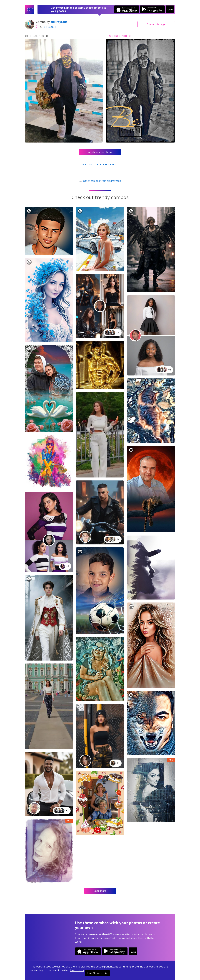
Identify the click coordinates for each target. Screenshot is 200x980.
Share (156, 24)
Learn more (77, 970)
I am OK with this (97, 973)
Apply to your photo (100, 152)
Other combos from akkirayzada (100, 181)
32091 (50, 27)
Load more (100, 891)
